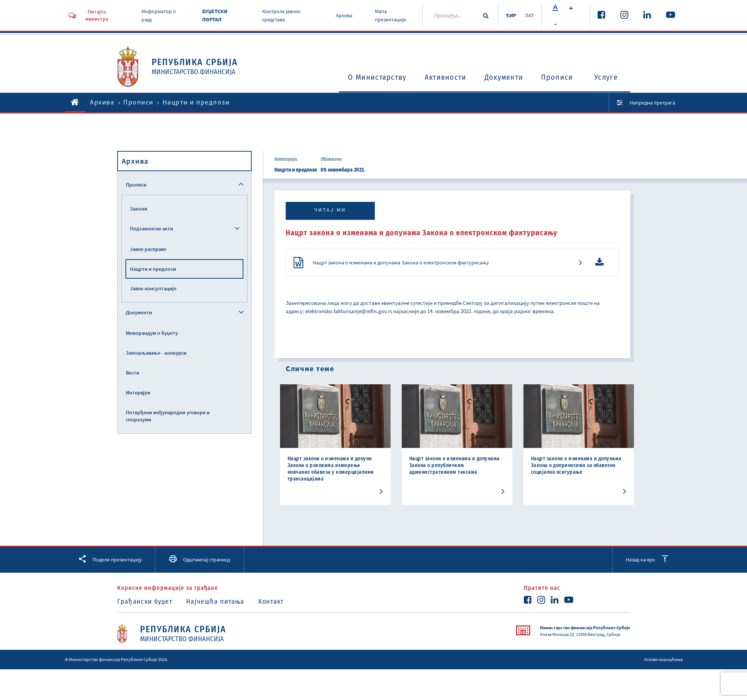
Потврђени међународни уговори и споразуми (168, 416)
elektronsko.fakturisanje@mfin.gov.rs (349, 311)
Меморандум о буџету (152, 333)
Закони (139, 209)
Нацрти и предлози (153, 269)
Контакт (271, 601)
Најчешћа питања (215, 601)
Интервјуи (138, 393)
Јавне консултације (153, 288)
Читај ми (330, 210)
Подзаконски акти (151, 228)
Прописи (557, 77)
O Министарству (377, 77)
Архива (344, 15)
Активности (446, 77)
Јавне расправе (148, 249)
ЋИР (511, 15)
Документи (504, 77)
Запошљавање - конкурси (156, 353)
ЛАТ (529, 15)
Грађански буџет (145, 601)
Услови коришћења (663, 659)
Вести (133, 373)
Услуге (606, 77)
